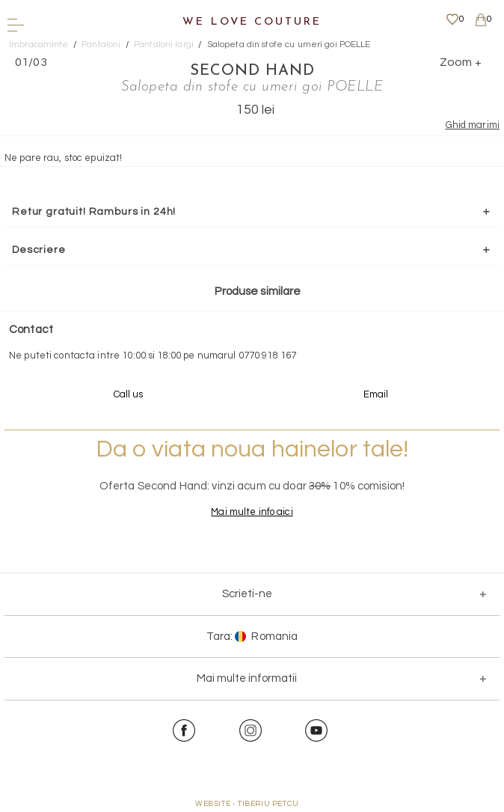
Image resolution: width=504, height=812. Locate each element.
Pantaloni (101, 45)
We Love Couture (252, 22)
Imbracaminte (39, 45)
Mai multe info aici (252, 512)
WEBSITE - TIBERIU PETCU (247, 804)
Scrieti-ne (247, 594)
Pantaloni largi (164, 45)
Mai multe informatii (247, 678)
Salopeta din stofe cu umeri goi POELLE (289, 45)
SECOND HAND (252, 71)
